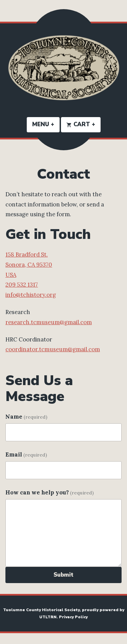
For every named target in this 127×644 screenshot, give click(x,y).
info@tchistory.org (31, 295)
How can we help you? (50, 492)
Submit (63, 575)
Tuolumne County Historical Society (41, 610)
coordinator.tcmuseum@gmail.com (53, 349)
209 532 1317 (22, 285)
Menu (46, 124)
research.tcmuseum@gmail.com (49, 322)
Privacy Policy (73, 617)
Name (26, 417)
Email (26, 454)
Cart (83, 124)
